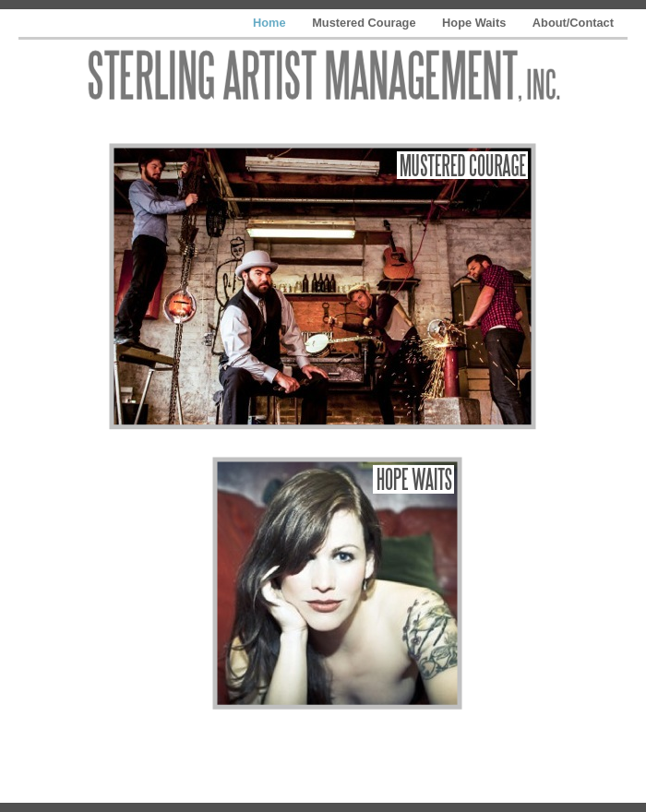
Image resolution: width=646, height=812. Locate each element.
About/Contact (573, 23)
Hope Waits (476, 23)
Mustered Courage (365, 23)
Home (271, 23)
